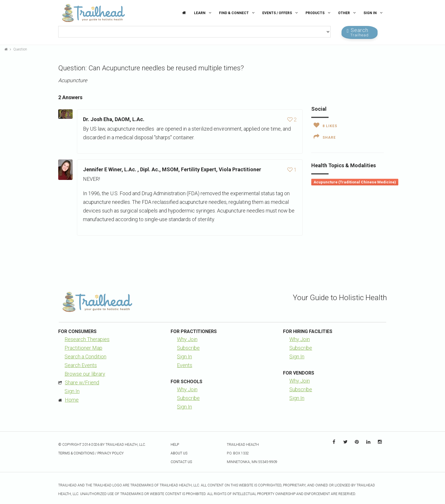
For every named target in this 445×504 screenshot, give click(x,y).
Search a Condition (85, 357)
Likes (325, 125)
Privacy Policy (111, 453)
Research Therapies (87, 339)
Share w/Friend (82, 382)
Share (325, 137)
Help (175, 445)
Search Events (81, 365)
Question (20, 49)
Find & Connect (237, 13)
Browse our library (85, 374)
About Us (179, 453)
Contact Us (181, 462)
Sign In (374, 13)
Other (348, 13)
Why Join (187, 339)
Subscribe (188, 348)
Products (319, 13)
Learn (203, 13)
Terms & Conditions (76, 453)
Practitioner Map (83, 348)
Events (185, 365)
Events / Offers (281, 13)
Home (72, 400)
